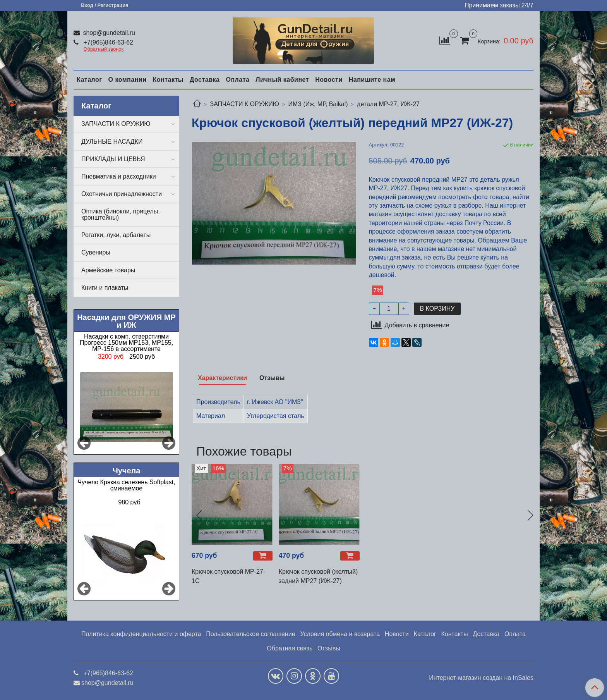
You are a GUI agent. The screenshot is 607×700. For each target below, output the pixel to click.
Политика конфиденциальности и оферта (141, 634)
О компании (127, 80)
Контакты (168, 80)
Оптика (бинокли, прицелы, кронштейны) (121, 214)
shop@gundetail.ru (108, 33)
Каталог (89, 80)
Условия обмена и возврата (340, 634)
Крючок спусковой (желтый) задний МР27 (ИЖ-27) (318, 576)
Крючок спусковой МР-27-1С (228, 576)
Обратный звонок (104, 49)
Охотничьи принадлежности (122, 194)
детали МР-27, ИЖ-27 (388, 104)
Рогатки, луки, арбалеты (116, 235)
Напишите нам (372, 80)
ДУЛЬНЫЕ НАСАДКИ (112, 142)
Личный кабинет (282, 80)
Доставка (205, 80)
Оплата (237, 80)
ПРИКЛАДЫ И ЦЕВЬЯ (113, 159)
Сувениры (96, 252)
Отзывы (329, 648)
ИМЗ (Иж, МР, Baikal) (318, 104)
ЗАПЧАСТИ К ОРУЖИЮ (244, 104)
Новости (329, 80)
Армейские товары (108, 270)
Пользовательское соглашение (250, 634)
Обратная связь (290, 648)
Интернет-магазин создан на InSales (481, 678)
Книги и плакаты (105, 288)
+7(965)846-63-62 (107, 42)
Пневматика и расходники (119, 176)
